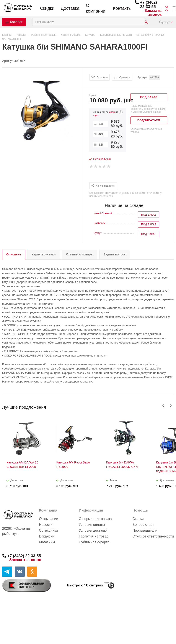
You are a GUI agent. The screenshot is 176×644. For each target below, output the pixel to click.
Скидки (47, 8)
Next (171, 406)
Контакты (122, 8)
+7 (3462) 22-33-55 (148, 5)
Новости (46, 525)
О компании (95, 8)
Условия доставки (93, 530)
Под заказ (149, 215)
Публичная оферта (94, 542)
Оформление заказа (95, 519)
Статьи (138, 519)
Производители (145, 530)
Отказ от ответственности (153, 536)
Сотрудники (48, 530)
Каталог (16, 22)
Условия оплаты (92, 525)
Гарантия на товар (94, 536)
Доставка (70, 8)
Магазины (47, 542)
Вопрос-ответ (143, 525)
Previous (163, 406)
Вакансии (47, 536)
